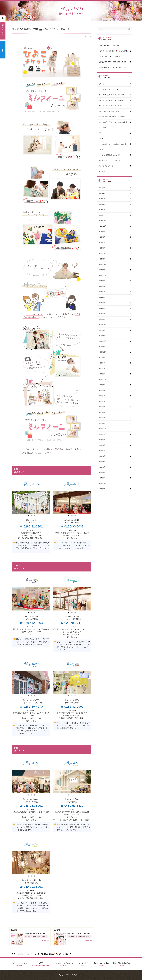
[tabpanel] (31, 502)
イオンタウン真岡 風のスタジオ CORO (111, 95)
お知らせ (102, 84)
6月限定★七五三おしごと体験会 (109, 46)
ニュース (102, 139)
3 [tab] (34, 516)
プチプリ (102, 150)
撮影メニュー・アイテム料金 (63, 964)
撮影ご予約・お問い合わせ (122, 964)
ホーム (3, 18)
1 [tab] (28, 516)
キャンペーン (103, 128)
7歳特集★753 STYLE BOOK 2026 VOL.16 (112, 62)
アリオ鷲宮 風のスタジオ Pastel (109, 89)
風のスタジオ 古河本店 (106, 166)
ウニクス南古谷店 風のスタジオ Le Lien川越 (113, 122)
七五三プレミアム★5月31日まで (109, 57)
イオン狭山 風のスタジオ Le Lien (109, 111)
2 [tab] (31, 516)
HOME (13, 954)
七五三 (40, 964)
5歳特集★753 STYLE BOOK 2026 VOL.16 (112, 67)
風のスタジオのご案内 (101, 964)
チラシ (101, 133)
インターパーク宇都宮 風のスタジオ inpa (112, 117)
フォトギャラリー (83, 964)
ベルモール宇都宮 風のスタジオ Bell (110, 155)
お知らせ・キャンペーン (19, 964)
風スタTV (102, 171)
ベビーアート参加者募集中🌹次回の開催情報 (113, 51)
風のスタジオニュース (25, 954)
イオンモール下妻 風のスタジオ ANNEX (112, 106)
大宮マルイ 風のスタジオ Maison (109, 160)
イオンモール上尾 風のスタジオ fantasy (111, 100)
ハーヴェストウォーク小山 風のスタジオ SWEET (114, 144)
